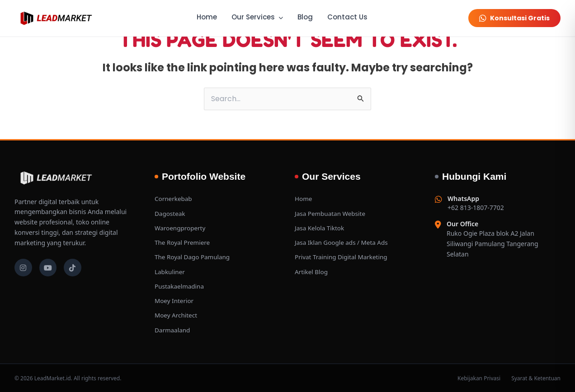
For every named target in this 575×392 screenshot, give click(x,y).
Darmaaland (173, 329)
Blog (305, 17)
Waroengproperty (181, 228)
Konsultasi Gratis (514, 18)
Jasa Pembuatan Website (331, 213)
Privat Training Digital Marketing (343, 257)
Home (207, 17)
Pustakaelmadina (180, 286)
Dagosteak (170, 213)
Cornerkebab (174, 199)
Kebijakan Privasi (479, 378)
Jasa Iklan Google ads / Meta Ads (343, 242)
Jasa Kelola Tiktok (320, 228)
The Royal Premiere (183, 242)
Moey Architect (177, 315)
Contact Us (347, 17)
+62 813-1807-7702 (476, 203)
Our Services (257, 17)
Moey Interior (175, 300)
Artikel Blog (312, 271)
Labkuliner (170, 271)
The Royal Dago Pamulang (194, 257)
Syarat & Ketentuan (536, 378)
